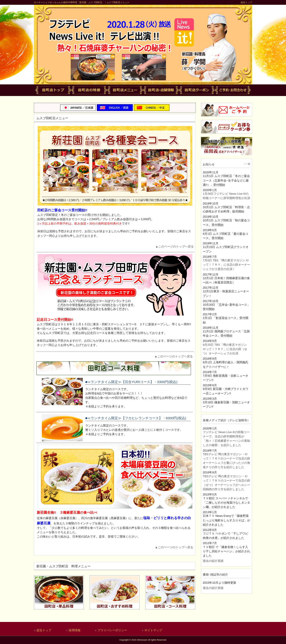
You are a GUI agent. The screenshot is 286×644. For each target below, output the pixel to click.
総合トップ (246, 2)
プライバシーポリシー (112, 630)
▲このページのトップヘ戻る (174, 246)
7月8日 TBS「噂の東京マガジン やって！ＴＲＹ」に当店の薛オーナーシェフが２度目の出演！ (226, 265)
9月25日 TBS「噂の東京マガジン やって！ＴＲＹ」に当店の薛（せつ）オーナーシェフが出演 (225, 349)
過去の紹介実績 (213, 561)
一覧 (248, 164)
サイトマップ (153, 630)
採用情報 (75, 630)
